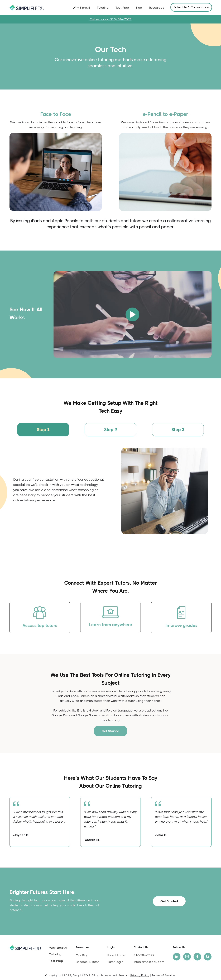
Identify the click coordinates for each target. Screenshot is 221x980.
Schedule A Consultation (191, 7)
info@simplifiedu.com (149, 962)
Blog (139, 8)
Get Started (110, 731)
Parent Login (116, 955)
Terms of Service (163, 975)
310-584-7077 (144, 955)
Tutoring (103, 8)
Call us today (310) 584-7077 (111, 19)
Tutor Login (115, 962)
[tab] (43, 430)
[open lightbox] (132, 314)
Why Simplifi (81, 8)
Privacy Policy (140, 975)
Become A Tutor (87, 962)
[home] (27, 8)
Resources (157, 8)
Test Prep (122, 8)
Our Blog (82, 955)
